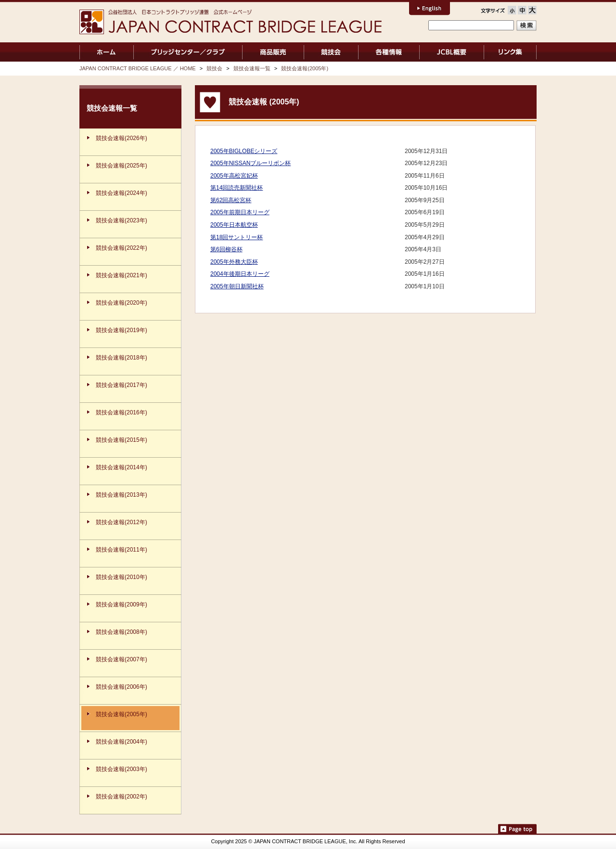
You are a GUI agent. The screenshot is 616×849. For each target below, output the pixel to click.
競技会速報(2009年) (122, 605)
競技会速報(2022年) (122, 248)
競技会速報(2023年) (122, 220)
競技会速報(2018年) (122, 358)
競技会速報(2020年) (122, 303)
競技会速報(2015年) (122, 440)
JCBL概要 (452, 52)
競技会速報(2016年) (122, 412)
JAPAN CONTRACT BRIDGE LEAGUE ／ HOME (107, 52)
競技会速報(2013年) (122, 495)
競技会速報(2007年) (122, 659)
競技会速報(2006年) (122, 687)
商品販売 (273, 52)
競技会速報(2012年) (122, 522)
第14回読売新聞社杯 (237, 188)
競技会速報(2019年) (122, 330)
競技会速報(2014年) (122, 467)
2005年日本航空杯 (234, 225)
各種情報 (389, 52)
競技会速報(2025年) (122, 166)
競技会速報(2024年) (122, 193)
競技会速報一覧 (252, 68)
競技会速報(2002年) (122, 797)
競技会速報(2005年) (305, 68)
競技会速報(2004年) (122, 742)
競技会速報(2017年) (122, 385)
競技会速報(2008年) (122, 632)
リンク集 (510, 52)
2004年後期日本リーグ (240, 274)
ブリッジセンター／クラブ (188, 52)
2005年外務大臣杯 (234, 262)
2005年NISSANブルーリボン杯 (250, 163)
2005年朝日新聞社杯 (237, 286)
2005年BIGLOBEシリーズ (244, 151)
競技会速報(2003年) (122, 769)
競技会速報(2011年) (122, 550)
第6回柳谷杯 (226, 249)
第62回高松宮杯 (231, 200)
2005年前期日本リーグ (240, 212)
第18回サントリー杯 (237, 237)
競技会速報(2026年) (122, 138)
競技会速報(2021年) (122, 275)
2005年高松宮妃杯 (234, 176)
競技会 (331, 52)
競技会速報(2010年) (122, 577)
